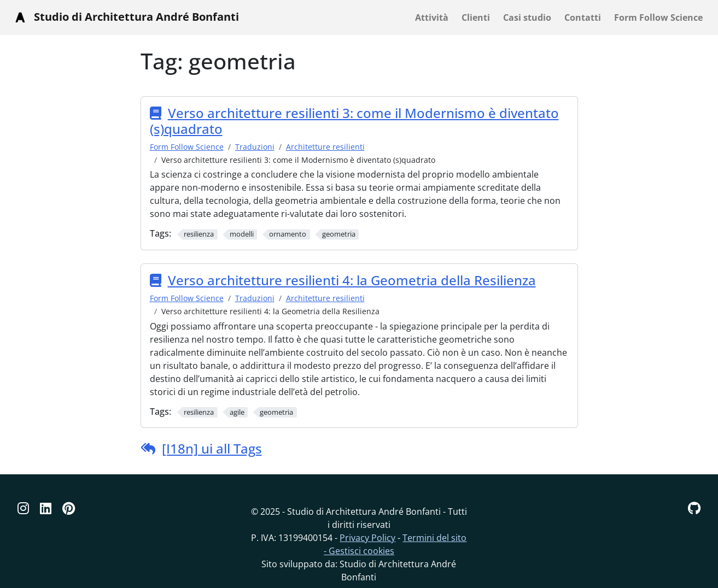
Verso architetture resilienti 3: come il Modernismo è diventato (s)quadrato (354, 121)
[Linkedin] (46, 508)
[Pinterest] (69, 508)
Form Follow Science (187, 147)
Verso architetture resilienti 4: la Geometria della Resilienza (352, 280)
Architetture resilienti (325, 147)
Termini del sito (434, 538)
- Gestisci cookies (359, 551)
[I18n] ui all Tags (212, 448)
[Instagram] (23, 508)
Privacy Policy (367, 538)
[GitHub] (694, 508)
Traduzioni (255, 147)
